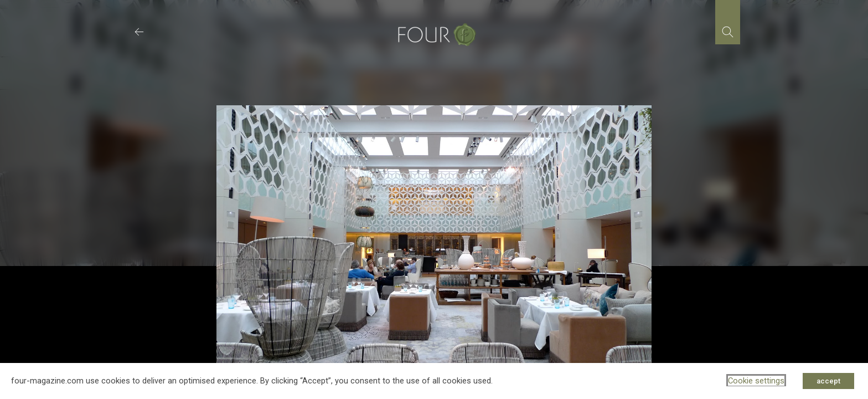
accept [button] (828, 381)
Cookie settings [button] (756, 381)
